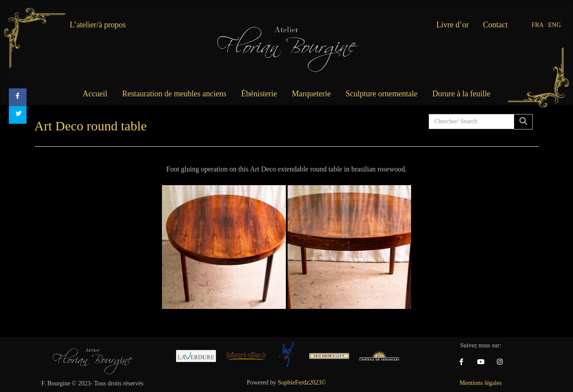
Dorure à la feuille (461, 94)
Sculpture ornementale (381, 94)
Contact (496, 25)
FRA (537, 25)
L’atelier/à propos (98, 25)
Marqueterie (311, 94)
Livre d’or (452, 25)
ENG (555, 25)
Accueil (95, 94)
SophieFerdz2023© (302, 382)
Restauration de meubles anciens (174, 94)
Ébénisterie (259, 94)
